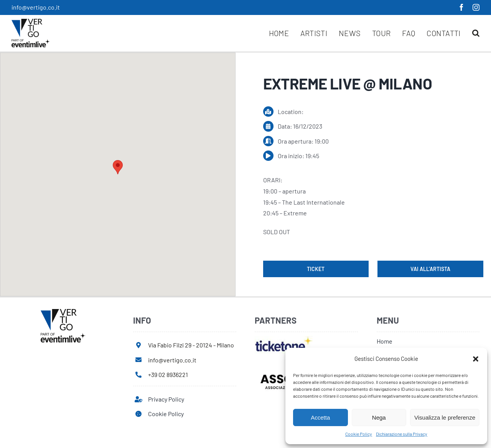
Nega (379, 417)
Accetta (320, 417)
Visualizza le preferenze (445, 417)
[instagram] (476, 7)
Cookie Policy (359, 434)
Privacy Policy (166, 399)
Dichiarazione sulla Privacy (402, 434)
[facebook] (461, 7)
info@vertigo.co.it (36, 7)
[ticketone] (284, 339)
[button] (476, 359)
